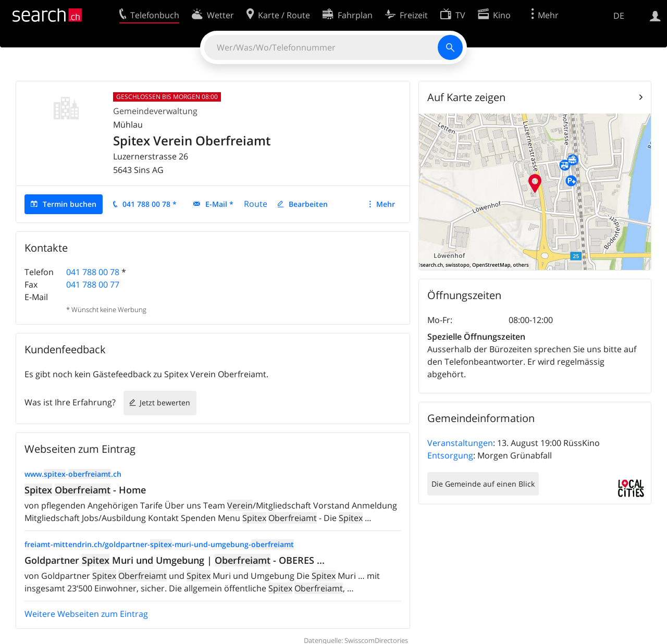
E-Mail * (219, 204)
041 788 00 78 (93, 272)
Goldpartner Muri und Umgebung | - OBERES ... (175, 560)
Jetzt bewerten (165, 402)
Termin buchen (70, 204)
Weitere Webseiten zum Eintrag (86, 614)
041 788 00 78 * (150, 204)
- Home (85, 490)
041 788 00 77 (93, 284)
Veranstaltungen (460, 443)
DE (619, 16)
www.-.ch (73, 474)
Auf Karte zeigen (466, 97)
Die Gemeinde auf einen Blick (483, 484)
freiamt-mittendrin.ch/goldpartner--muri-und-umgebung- (159, 544)
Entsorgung (450, 455)
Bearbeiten (308, 204)
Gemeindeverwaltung (155, 111)
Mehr (386, 204)
